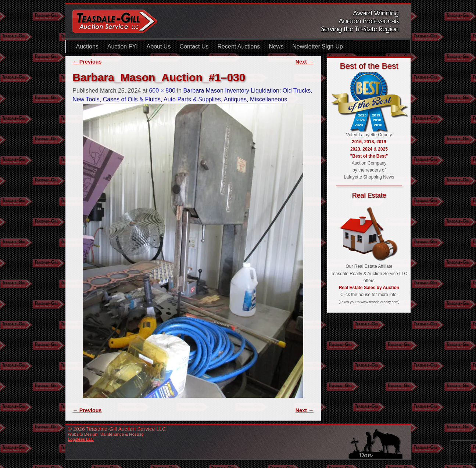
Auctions (87, 46)
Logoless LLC (81, 439)
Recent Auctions (239, 46)
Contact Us (194, 46)
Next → (305, 62)
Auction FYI (123, 46)
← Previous (87, 62)
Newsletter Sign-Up (318, 46)
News (276, 46)
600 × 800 (162, 91)
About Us (159, 46)
